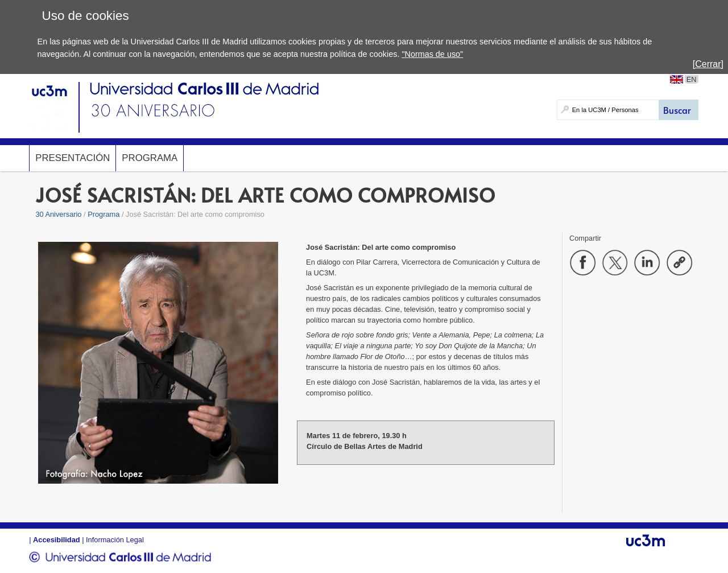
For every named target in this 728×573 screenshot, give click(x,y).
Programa (150, 158)
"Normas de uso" (432, 54)
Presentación (73, 158)
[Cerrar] (708, 64)
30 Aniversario (58, 214)
